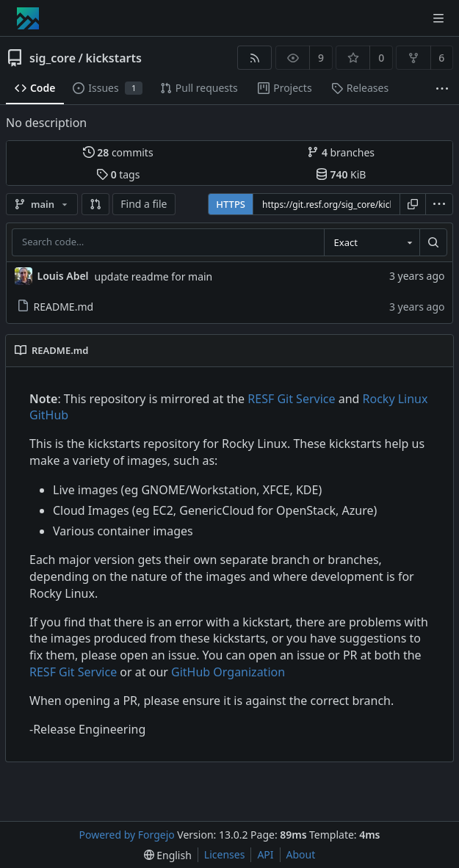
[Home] (28, 18)
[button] (95, 204)
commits (118, 152)
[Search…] (433, 242)
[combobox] (372, 242)
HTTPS (231, 204)
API (265, 854)
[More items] (442, 88)
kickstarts (113, 58)
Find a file (144, 204)
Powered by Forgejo (127, 835)
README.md (55, 307)
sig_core (53, 58)
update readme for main (154, 276)
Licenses (225, 854)
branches (341, 152)
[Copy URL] (413, 204)
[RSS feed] (254, 58)
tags (118, 174)
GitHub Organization (228, 672)
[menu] (439, 204)
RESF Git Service (291, 399)
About (301, 854)
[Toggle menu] (438, 18)
